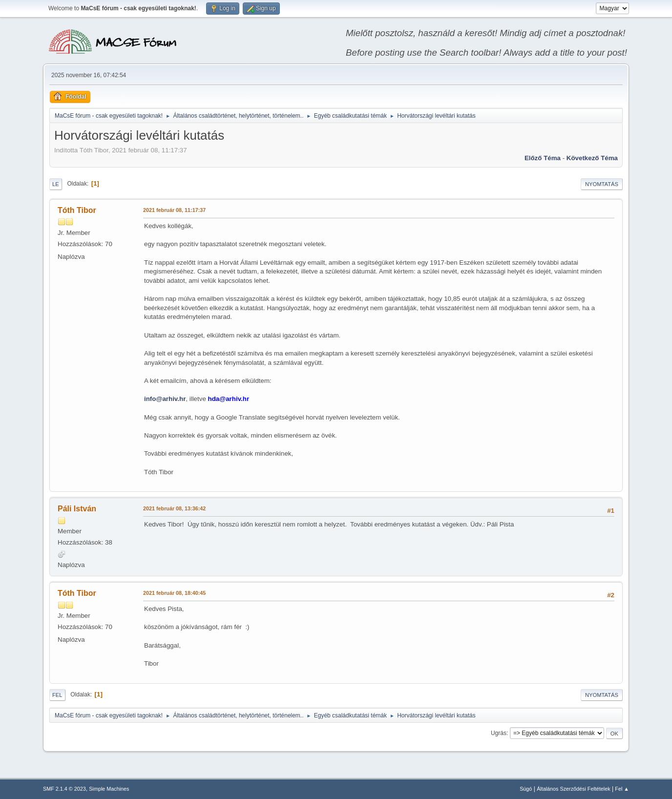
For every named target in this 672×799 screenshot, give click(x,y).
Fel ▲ (622, 789)
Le (56, 184)
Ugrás (499, 733)
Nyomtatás (602, 184)
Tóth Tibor (77, 210)
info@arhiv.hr (165, 399)
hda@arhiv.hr (229, 399)
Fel (57, 695)
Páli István (77, 509)
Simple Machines (109, 789)
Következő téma (592, 158)
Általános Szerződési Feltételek (573, 789)
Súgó (526, 789)
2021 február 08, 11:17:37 (174, 210)
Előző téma (543, 158)
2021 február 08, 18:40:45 (174, 593)
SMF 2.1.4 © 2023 (64, 789)
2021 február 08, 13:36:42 (174, 508)
